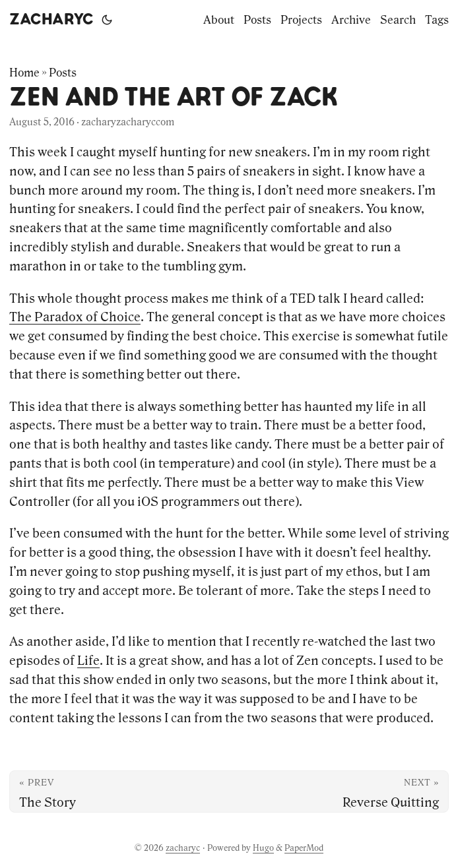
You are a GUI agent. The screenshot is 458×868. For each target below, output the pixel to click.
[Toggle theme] (107, 20)
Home (24, 73)
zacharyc (51, 20)
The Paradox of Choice (75, 317)
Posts (63, 73)
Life (88, 660)
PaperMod (304, 848)
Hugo (263, 848)
